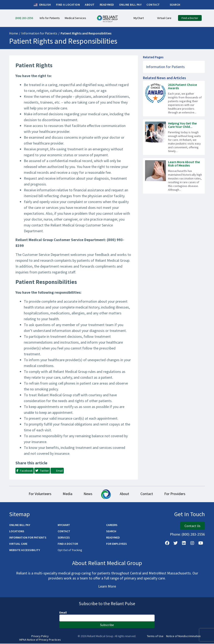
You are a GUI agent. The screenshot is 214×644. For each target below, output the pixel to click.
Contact (149, 494)
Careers (112, 525)
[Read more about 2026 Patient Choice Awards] (174, 99)
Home (14, 33)
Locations (17, 532)
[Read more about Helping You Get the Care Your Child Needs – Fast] (174, 137)
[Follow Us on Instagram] (192, 544)
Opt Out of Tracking (70, 550)
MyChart (64, 525)
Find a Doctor (68, 544)
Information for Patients (39, 33)
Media (66, 494)
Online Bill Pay (20, 525)
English (42, 5)
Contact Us (192, 526)
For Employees (117, 544)
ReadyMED (113, 538)
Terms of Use (155, 637)
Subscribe (107, 625)
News (87, 494)
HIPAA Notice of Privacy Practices (40, 640)
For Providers (178, 494)
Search (111, 532)
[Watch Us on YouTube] (201, 544)
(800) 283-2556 (193, 535)
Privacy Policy (40, 637)
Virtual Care (18, 544)
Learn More (107, 587)
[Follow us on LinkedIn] (184, 544)
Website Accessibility (25, 550)
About (125, 494)
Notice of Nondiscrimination (183, 637)
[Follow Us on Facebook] (167, 544)
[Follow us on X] (176, 544)
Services (64, 538)
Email (63, 613)
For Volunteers (37, 494)
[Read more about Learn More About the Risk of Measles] (174, 176)
